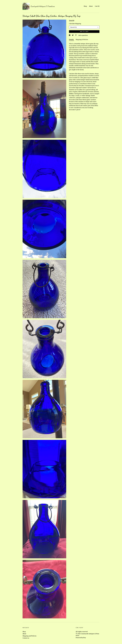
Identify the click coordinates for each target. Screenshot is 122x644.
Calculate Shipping (75, 24)
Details (72, 40)
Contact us (26, 638)
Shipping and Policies (29, 636)
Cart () (97, 6)
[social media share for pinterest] (76, 35)
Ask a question (83, 35)
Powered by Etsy (81, 638)
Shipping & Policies (82, 40)
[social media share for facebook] (70, 35)
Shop (85, 6)
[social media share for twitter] (73, 35)
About (91, 6)
